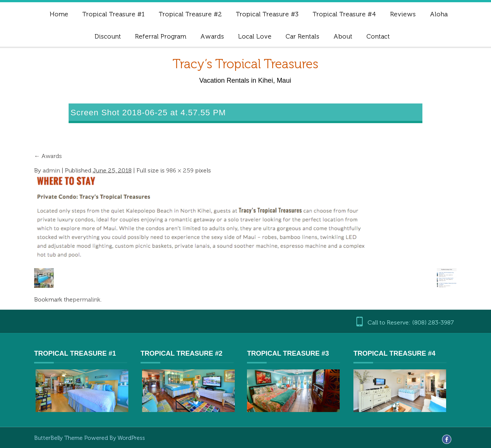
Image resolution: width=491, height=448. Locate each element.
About (343, 36)
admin (51, 170)
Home (59, 14)
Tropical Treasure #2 (190, 14)
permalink (87, 299)
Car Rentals (302, 36)
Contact (378, 36)
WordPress (131, 438)
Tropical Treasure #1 (113, 14)
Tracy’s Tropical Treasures (245, 64)
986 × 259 (180, 170)
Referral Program (161, 36)
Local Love (255, 36)
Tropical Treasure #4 (344, 14)
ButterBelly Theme (59, 438)
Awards (212, 36)
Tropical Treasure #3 (267, 14)
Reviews (403, 14)
